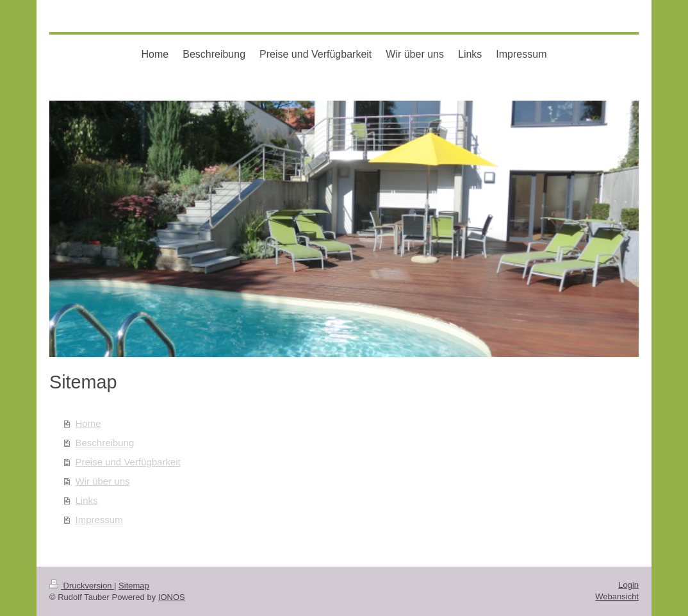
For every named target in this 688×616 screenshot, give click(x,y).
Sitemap (134, 586)
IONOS (172, 597)
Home (88, 423)
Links (87, 500)
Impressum (99, 520)
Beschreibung (105, 443)
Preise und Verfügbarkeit (128, 462)
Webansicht (617, 596)
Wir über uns (103, 481)
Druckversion (82, 586)
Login (628, 585)
